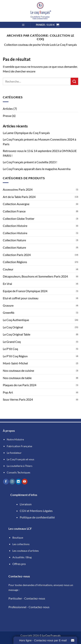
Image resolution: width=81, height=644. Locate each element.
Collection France (14, 211)
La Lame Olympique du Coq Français (26, 133)
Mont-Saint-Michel (15, 363)
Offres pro (19, 564)
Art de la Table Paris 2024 (19, 197)
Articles (8, 109)
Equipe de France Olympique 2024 (25, 291)
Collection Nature (14, 240)
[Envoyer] (74, 81)
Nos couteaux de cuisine (18, 371)
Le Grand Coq (12, 342)
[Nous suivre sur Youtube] (25, 482)
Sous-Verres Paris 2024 (18, 399)
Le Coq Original (13, 327)
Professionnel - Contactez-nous (29, 607)
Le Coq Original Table (17, 334)
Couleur (8, 269)
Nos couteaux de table (17, 378)
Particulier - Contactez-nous (27, 598)
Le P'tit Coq (10, 349)
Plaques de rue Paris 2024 (20, 385)
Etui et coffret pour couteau (21, 298)
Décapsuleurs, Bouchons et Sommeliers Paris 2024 (35, 276)
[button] (23, 25)
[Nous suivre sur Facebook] (6, 482)
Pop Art (8, 392)
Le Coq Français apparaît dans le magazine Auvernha (37, 169)
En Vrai (7, 284)
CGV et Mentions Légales (36, 511)
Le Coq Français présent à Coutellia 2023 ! (30, 162)
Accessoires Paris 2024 (18, 189)
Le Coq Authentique (16, 320)
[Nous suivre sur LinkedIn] (18, 482)
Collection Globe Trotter (19, 219)
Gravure (8, 305)
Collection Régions (15, 262)
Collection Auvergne (16, 204)
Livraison (26, 504)
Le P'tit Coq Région (15, 356)
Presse (7, 116)
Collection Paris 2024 (17, 255)
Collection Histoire (15, 226)
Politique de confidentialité (37, 517)
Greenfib (9, 313)
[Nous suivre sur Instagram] (12, 482)
